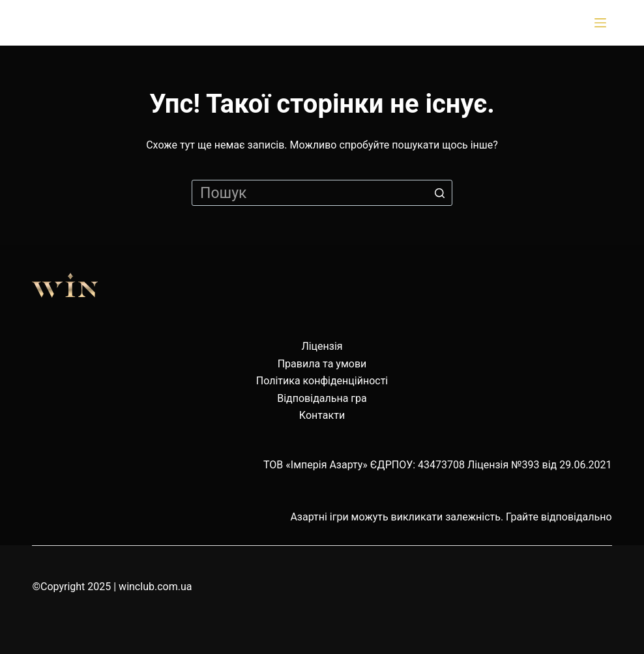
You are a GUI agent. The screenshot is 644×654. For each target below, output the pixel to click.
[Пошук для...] (322, 193)
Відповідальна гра (322, 398)
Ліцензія (322, 346)
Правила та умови (322, 364)
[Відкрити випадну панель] (603, 23)
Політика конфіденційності (322, 381)
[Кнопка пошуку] (439, 193)
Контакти (322, 415)
